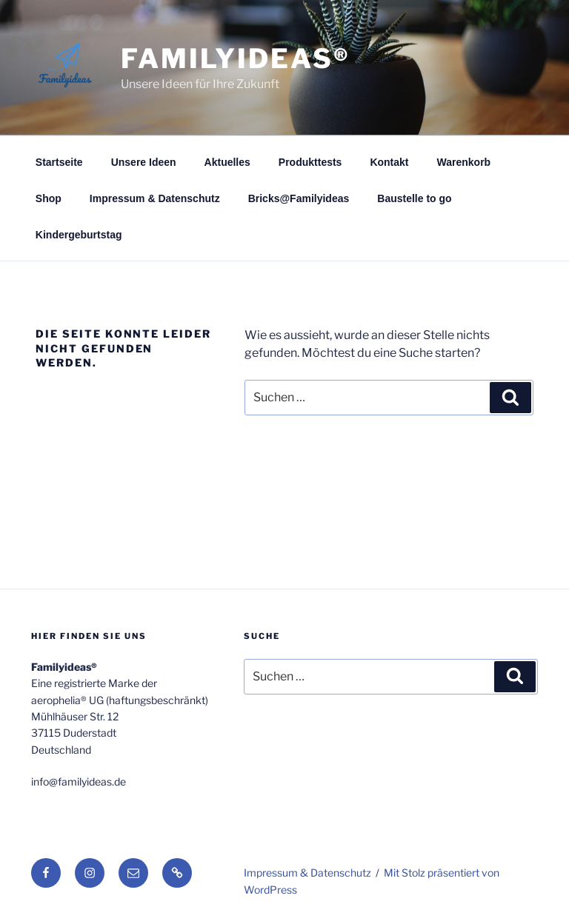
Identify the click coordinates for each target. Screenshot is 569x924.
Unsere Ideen (144, 162)
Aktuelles (227, 162)
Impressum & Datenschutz (155, 198)
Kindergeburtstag (79, 235)
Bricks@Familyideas (299, 198)
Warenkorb (464, 162)
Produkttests (310, 162)
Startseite (59, 162)
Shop (49, 198)
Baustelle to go (414, 198)
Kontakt (389, 162)
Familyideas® (236, 58)
